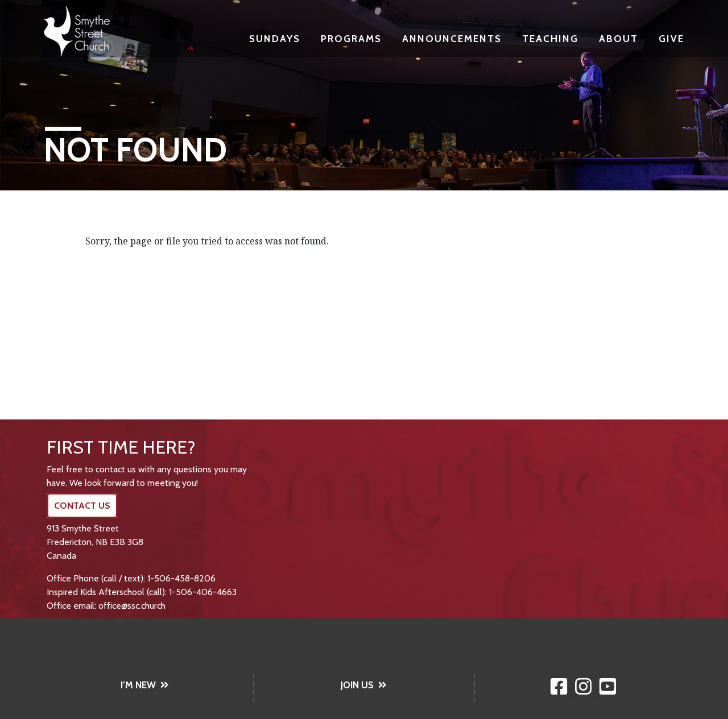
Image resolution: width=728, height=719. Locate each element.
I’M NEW (145, 685)
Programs (351, 38)
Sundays (275, 38)
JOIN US (364, 685)
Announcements (452, 38)
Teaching (550, 38)
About (619, 38)
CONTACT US (82, 506)
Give (671, 38)
